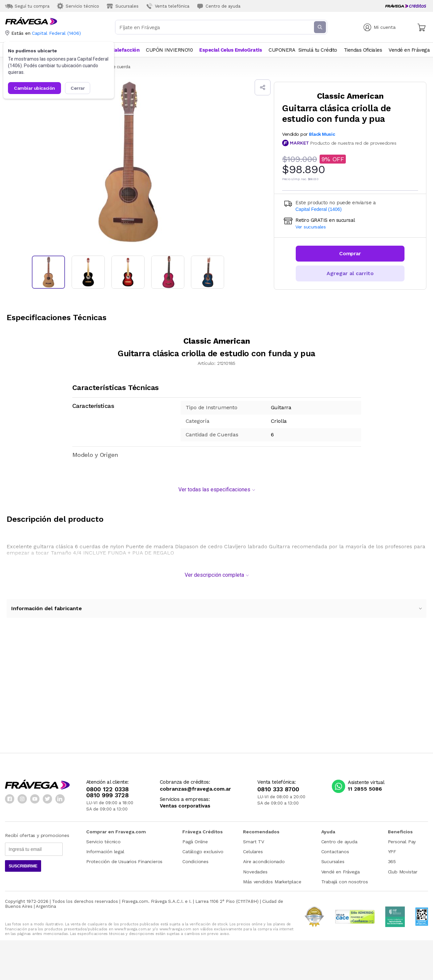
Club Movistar (403, 868)
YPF (392, 848)
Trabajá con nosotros (345, 878)
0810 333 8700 (278, 786)
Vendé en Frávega (340, 868)
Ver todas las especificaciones (217, 486)
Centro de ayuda (339, 838)
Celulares (253, 848)
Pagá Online (195, 838)
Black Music (322, 134)
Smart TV (253, 838)
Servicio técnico (103, 838)
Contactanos (335, 848)
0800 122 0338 (107, 786)
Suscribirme (23, 863)
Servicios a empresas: (185, 796)
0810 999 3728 (107, 792)
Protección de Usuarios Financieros (124, 858)
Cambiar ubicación (34, 88)
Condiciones (195, 858)
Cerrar (78, 88)
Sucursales (333, 858)
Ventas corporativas (185, 803)
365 (392, 858)
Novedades (255, 868)
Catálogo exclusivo (203, 848)
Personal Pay (402, 838)
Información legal (105, 848)
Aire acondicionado (264, 858)
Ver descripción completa (217, 572)
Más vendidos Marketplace (272, 878)
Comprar (350, 253)
